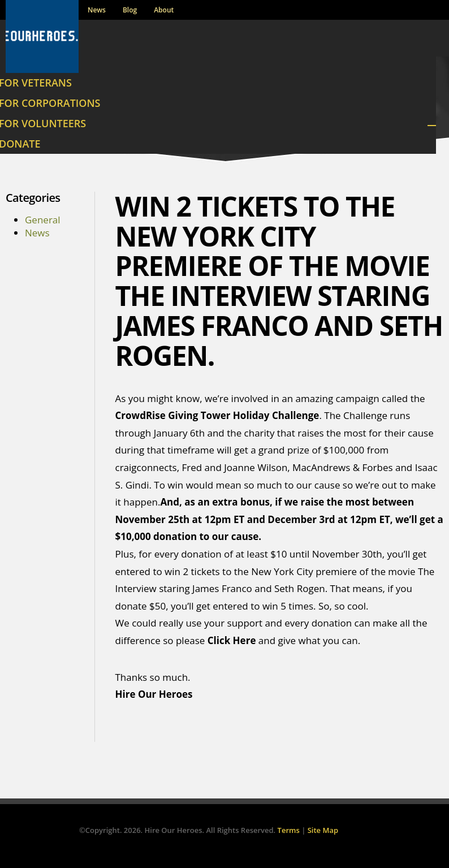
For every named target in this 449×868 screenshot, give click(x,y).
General (43, 220)
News (97, 10)
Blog (130, 10)
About (164, 10)
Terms (289, 830)
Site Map (323, 830)
